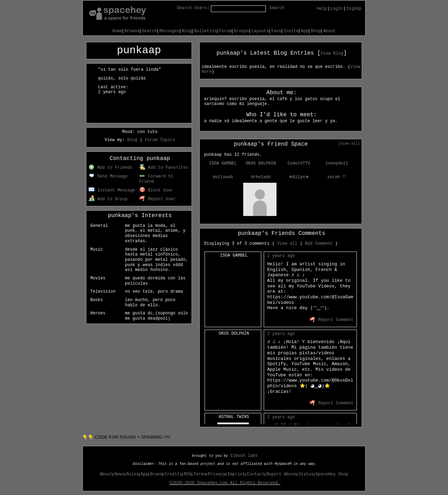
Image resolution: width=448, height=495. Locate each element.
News (119, 474)
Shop (316, 31)
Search (277, 8)
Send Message (108, 176)
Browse (132, 31)
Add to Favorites (164, 168)
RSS (188, 474)
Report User (157, 199)
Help (322, 9)
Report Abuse (281, 474)
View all (287, 244)
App (305, 31)
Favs (276, 31)
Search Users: (193, 8)
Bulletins (206, 31)
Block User (156, 190)
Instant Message (112, 190)
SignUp (354, 9)
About (329, 31)
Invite (291, 31)
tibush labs (244, 456)
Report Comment (332, 320)
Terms (200, 474)
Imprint (236, 474)
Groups (241, 31)
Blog (187, 31)
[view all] (349, 144)
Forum (225, 31)
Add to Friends (110, 168)
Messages (169, 31)
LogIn (337, 9)
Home (117, 31)
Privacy (217, 474)
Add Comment (319, 244)
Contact (255, 474)
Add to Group (108, 199)
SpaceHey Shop (332, 474)
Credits (173, 474)
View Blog (332, 54)
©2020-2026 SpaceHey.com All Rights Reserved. (225, 483)
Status (306, 474)
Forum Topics (160, 140)
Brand (156, 474)
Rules (133, 474)
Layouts (260, 31)
